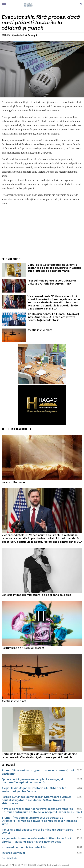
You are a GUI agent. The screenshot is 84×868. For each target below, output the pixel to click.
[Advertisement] (42, 230)
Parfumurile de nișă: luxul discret (23, 648)
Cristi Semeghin (30, 35)
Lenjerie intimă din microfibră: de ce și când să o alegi (37, 595)
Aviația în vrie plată (40, 330)
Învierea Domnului (14, 482)
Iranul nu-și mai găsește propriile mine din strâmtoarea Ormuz (37, 831)
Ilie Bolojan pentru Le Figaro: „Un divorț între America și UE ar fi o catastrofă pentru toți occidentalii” (53, 317)
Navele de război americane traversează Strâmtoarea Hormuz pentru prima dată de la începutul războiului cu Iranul (42, 811)
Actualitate (26, 429)
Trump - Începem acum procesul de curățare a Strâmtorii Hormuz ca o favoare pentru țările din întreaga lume (39, 821)
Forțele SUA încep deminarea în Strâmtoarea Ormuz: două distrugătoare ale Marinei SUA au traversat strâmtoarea (36, 800)
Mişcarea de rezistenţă (42, 5)
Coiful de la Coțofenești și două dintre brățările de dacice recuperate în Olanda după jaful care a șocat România (54, 268)
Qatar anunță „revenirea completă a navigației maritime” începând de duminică (32, 781)
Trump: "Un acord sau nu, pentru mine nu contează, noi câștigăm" (38, 772)
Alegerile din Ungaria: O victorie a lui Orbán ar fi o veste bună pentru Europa (34, 790)
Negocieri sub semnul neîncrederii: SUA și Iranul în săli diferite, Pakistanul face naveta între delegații (37, 840)
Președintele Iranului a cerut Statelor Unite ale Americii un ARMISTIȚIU (52, 282)
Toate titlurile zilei (10, 858)
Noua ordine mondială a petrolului (24, 847)
